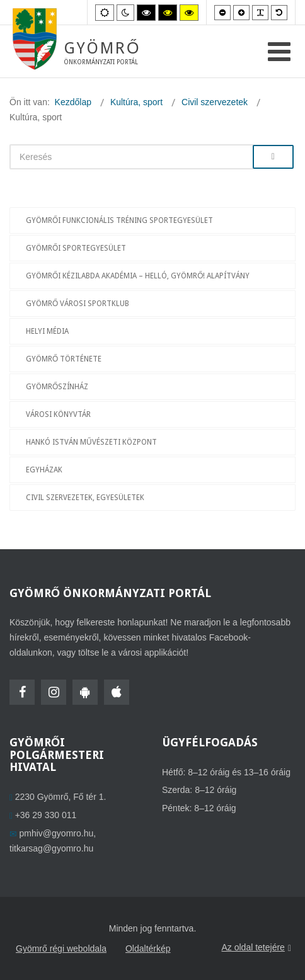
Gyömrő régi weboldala (61, 949)
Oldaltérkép (148, 949)
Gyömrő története (64, 359)
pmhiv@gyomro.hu (57, 833)
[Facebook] (22, 692)
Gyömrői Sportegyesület (76, 248)
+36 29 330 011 (46, 815)
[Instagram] (54, 692)
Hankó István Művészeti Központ (91, 442)
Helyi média (47, 331)
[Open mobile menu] (279, 52)
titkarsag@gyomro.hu (51, 848)
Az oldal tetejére (256, 948)
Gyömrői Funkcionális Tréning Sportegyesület (119, 220)
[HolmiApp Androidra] (85, 692)
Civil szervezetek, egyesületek (85, 498)
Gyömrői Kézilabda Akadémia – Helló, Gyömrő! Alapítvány (138, 276)
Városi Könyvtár (58, 414)
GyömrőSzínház (57, 387)
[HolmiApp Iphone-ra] (117, 692)
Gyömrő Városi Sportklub (78, 304)
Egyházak (44, 470)
